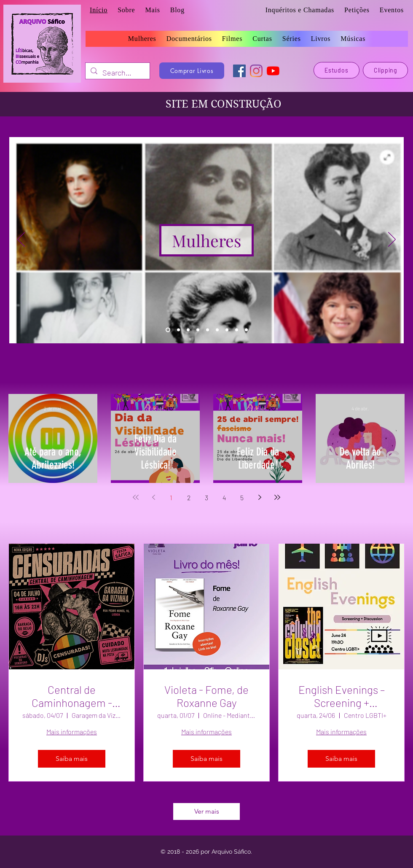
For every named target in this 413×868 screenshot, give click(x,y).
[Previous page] (153, 497)
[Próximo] (392, 240)
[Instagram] (256, 71)
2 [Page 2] (189, 497)
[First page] (136, 497)
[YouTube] (273, 71)
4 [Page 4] (224, 497)
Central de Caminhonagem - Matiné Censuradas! (72, 696)
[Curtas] (208, 330)
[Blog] (246, 330)
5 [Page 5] (242, 497)
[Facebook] (239, 71)
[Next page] (260, 497)
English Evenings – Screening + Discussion (342, 696)
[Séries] (198, 330)
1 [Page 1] (171, 497)
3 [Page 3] (206, 497)
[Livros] (178, 330)
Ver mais (207, 811)
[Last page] (277, 497)
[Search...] (117, 73)
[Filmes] (188, 330)
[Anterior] (21, 240)
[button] (152, 10)
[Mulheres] (206, 240)
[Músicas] (217, 330)
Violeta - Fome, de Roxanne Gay (206, 696)
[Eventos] (237, 330)
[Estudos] (227, 330)
